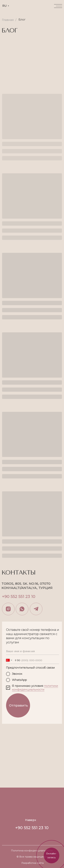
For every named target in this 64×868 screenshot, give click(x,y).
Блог (22, 20)
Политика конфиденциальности (32, 851)
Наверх (31, 820)
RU (5, 6)
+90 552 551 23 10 (19, 596)
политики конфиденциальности (35, 688)
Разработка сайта (33, 863)
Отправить (18, 705)
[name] (33, 651)
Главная (8, 20)
